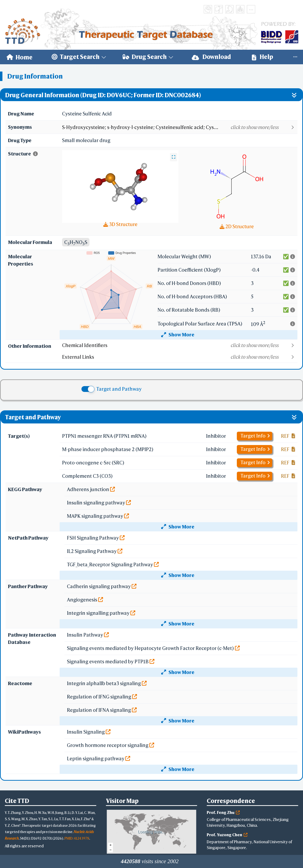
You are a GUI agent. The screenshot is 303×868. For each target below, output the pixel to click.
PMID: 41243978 (77, 838)
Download (211, 57)
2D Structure (237, 226)
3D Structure (120, 224)
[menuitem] (20, 57)
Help (263, 57)
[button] (179, 127)
